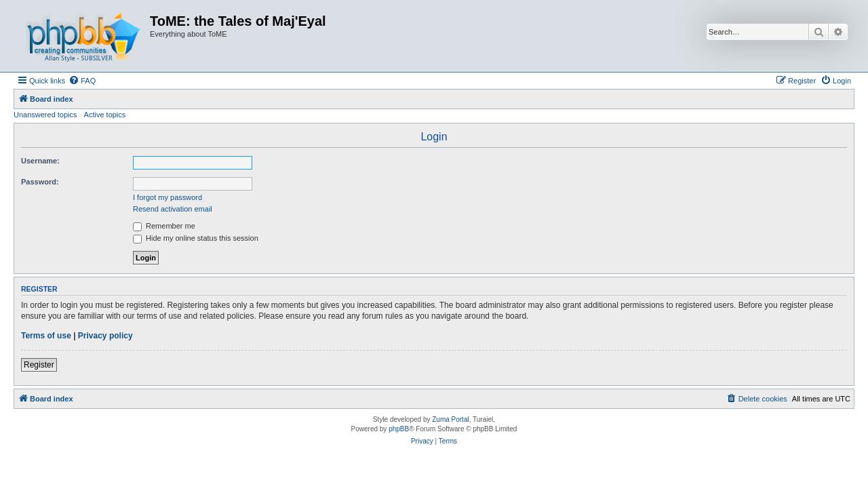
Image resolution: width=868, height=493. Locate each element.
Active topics (105, 115)
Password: (40, 182)
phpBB (399, 429)
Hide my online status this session (196, 238)
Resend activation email (173, 209)
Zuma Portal (450, 419)
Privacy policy (105, 336)
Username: (40, 161)
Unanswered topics (45, 115)
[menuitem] (82, 81)
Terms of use (46, 336)
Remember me (164, 226)
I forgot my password (167, 197)
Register (39, 365)
